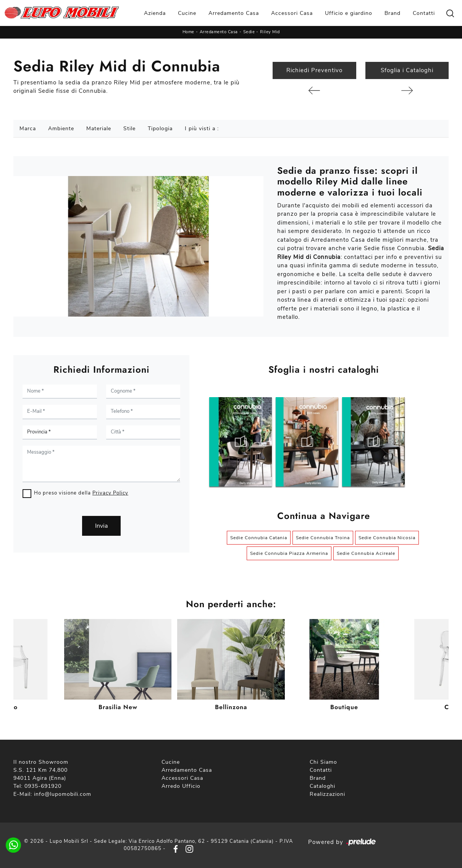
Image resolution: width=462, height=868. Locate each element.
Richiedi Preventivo (314, 70)
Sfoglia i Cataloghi (407, 70)
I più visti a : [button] (202, 129)
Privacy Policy (110, 493)
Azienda (155, 13)
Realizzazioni (327, 794)
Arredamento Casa (234, 13)
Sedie (249, 32)
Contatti (424, 13)
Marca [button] (28, 129)
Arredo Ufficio (181, 786)
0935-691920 (43, 786)
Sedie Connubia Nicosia (387, 538)
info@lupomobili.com (63, 794)
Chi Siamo (323, 762)
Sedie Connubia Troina (323, 538)
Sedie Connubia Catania (259, 538)
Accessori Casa (292, 13)
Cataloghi (322, 786)
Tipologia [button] (160, 129)
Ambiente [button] (61, 129)
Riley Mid (270, 32)
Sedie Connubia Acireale (366, 553)
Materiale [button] (99, 129)
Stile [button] (129, 129)
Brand (393, 13)
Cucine (187, 13)
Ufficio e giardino (349, 13)
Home (188, 32)
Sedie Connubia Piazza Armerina (289, 553)
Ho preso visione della (81, 493)
